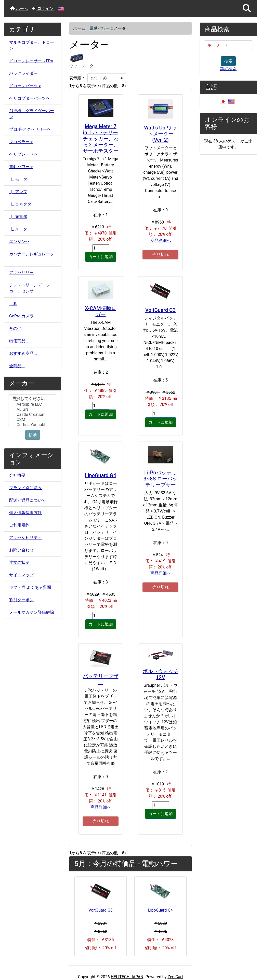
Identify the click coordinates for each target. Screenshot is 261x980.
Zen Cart (175, 977)
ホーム (19, 9)
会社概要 (17, 475)
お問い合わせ (21, 550)
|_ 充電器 (18, 217)
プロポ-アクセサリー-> (30, 129)
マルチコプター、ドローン (32, 45)
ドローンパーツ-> (25, 86)
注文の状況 (19, 562)
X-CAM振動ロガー (100, 311)
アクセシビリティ (25, 538)
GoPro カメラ (21, 316)
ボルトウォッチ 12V (161, 674)
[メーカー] (33, 410)
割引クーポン (21, 600)
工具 (13, 304)
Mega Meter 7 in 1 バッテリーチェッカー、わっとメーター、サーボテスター (101, 139)
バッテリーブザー (101, 679)
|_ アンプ (18, 192)
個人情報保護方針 (25, 513)
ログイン (43, 9)
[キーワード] (228, 45)
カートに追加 (101, 257)
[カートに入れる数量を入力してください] (101, 248)
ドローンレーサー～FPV (31, 61)
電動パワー (100, 28)
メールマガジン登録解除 (32, 612)
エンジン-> (19, 242)
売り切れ (161, 254)
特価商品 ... (19, 341)
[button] (247, 9)
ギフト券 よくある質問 (30, 587)
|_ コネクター (22, 204)
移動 (33, 435)
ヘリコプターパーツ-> (29, 98)
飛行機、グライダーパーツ (32, 114)
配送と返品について (28, 500)
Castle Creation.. (33, 415)
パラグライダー (23, 73)
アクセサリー (21, 273)
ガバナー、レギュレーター (32, 257)
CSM (33, 420)
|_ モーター (20, 179)
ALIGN (33, 409)
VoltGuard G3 (160, 310)
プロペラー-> (21, 142)
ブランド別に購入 (25, 488)
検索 (228, 61)
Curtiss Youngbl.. (33, 425)
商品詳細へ (161, 240)
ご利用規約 (19, 525)
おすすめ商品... (23, 353)
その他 (15, 328)
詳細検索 (228, 69)
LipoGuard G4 (100, 475)
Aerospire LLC (33, 404)
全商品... (17, 366)
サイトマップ (21, 575)
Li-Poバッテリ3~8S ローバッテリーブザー (160, 479)
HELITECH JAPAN (127, 977)
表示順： (77, 78)
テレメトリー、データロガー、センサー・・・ (32, 288)
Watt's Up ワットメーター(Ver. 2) (160, 134)
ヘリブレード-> (23, 154)
